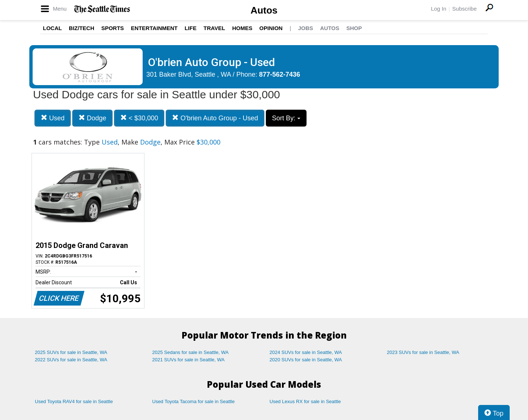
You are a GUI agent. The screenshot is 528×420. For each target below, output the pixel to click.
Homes (242, 28)
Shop (354, 28)
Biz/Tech (82, 28)
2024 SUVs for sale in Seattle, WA (306, 352)
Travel (214, 28)
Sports (113, 28)
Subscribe (464, 9)
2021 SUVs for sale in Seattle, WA (188, 360)
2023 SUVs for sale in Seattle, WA (423, 352)
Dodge (92, 118)
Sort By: (286, 118)
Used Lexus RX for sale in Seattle (305, 401)
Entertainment (154, 28)
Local (52, 28)
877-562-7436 (280, 74)
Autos (264, 10)
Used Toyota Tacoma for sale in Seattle (193, 401)
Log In (439, 9)
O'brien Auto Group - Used (215, 118)
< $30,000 (139, 118)
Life (190, 28)
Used (53, 118)
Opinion (271, 28)
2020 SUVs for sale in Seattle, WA (306, 360)
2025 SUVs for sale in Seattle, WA (71, 352)
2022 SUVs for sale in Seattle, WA (71, 360)
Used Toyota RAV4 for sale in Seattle (74, 401)
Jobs (306, 28)
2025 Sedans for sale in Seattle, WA (190, 352)
